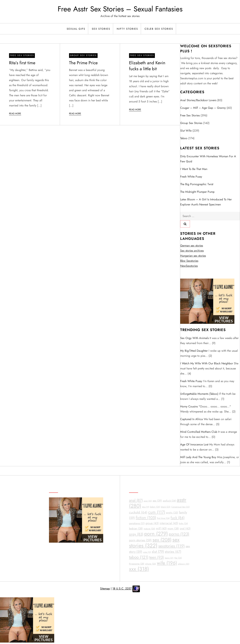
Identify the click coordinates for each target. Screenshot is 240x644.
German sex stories (192, 246)
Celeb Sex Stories (159, 29)
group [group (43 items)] (152, 523)
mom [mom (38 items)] (173, 529)
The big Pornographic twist (197, 184)
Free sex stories (22, 55)
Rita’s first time (22, 63)
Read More (15, 113)
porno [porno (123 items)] (179, 534)
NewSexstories (189, 266)
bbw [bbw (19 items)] (146, 507)
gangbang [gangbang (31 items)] (137, 523)
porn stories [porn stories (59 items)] (140, 540)
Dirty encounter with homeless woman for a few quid (208, 159)
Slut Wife (186, 131)
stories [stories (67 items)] (173, 552)
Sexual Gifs (76, 29)
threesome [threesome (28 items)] (137, 564)
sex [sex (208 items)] (162, 540)
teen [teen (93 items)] (157, 557)
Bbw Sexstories (189, 261)
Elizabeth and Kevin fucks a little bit (147, 66)
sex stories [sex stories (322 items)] (154, 543)
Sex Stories (101, 29)
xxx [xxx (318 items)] (139, 569)
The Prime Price (83, 63)
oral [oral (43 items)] (185, 528)
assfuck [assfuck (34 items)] (169, 501)
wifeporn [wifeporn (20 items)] (184, 564)
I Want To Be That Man (194, 169)
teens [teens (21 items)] (169, 558)
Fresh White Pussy (191, 177)
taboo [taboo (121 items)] (139, 557)
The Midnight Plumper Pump (197, 192)
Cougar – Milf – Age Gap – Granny (203, 108)
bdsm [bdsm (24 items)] (155, 507)
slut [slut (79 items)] (158, 552)
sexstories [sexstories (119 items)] (172, 546)
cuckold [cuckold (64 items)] (138, 512)
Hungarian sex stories (193, 256)
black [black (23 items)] (166, 507)
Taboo (184, 138)
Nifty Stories (127, 29)
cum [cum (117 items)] (157, 512)
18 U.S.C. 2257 (122, 589)
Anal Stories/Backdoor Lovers (198, 100)
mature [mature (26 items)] (149, 529)
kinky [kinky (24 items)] (183, 523)
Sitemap (105, 589)
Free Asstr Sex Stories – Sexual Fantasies (120, 9)
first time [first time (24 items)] (163, 518)
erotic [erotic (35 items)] (172, 513)
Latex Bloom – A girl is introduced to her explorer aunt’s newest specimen (206, 202)
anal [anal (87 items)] (136, 500)
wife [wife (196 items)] (167, 563)
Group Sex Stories (83, 55)
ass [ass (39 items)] (157, 501)
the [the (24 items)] (178, 558)
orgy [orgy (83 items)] (136, 534)
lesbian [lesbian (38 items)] (136, 529)
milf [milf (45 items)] (161, 528)
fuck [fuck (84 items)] (178, 518)
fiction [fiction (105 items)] (146, 518)
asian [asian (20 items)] (148, 501)
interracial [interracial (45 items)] (169, 523)
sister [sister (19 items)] (147, 552)
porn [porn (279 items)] (156, 534)
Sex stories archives (192, 251)
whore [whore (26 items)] (151, 564)
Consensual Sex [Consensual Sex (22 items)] (181, 507)
